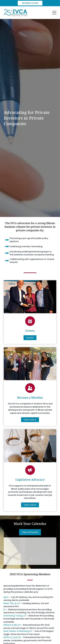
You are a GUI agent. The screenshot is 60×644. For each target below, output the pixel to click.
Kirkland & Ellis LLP (12, 625)
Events (30, 331)
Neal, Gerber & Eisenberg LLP (18, 631)
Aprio (6, 597)
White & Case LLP (12, 637)
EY (5, 609)
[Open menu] (54, 13)
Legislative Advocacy (30, 480)
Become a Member (30, 398)
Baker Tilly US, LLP (12, 603)
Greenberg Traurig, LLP (15, 616)
